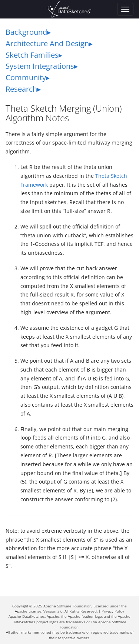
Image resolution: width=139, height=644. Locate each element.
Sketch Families (32, 55)
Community (26, 77)
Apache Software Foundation (67, 606)
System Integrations (40, 66)
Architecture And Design (47, 43)
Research (21, 89)
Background (26, 32)
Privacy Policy (113, 611)
